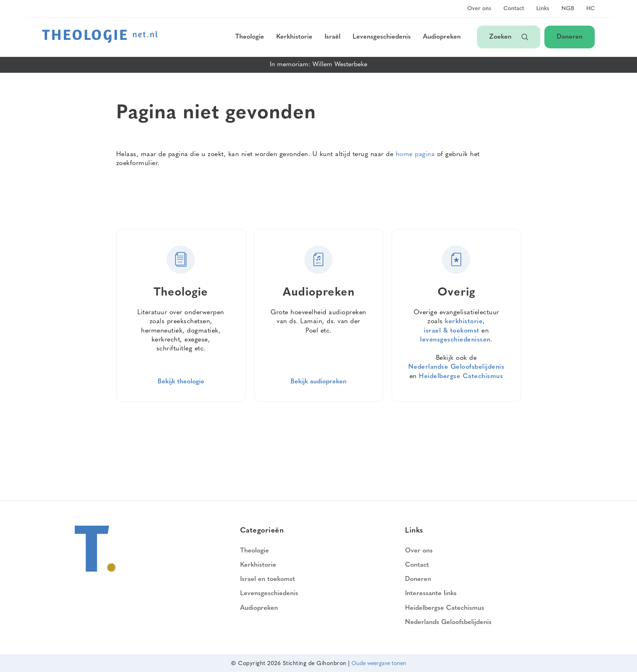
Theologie (250, 37)
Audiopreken (442, 37)
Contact (514, 9)
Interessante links (431, 594)
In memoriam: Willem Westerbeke (318, 65)
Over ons (479, 9)
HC (590, 9)
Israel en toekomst (268, 579)
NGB (568, 9)
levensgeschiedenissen (455, 340)
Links (543, 9)
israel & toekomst (452, 331)
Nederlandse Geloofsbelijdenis (456, 367)
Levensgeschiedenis (382, 37)
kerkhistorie (464, 322)
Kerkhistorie (294, 37)
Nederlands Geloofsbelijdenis (448, 622)
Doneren (570, 37)
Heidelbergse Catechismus (461, 376)
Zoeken (509, 37)
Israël (333, 37)
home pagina (415, 154)
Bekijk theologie (181, 382)
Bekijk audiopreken (318, 382)
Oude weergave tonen (379, 664)
